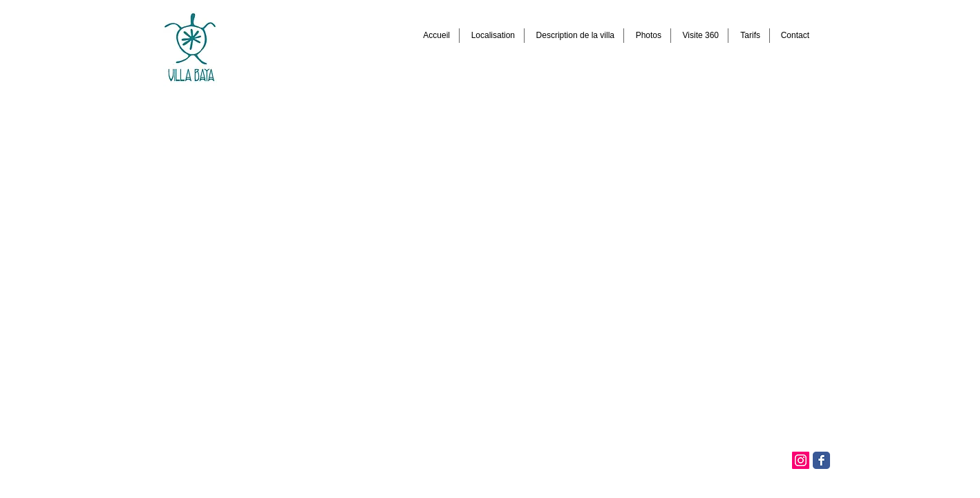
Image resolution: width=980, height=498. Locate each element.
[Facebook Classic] (821, 460)
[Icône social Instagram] (801, 460)
